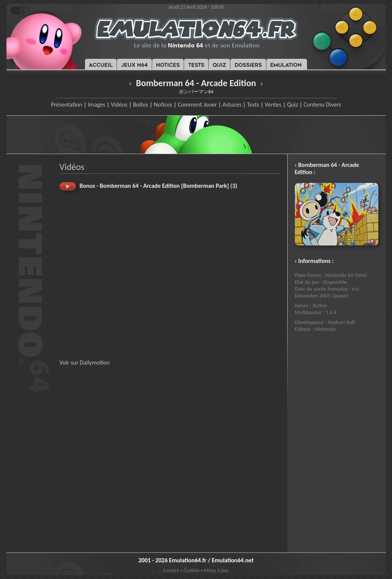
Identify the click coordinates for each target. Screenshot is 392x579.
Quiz (292, 105)
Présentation (67, 105)
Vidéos (119, 105)
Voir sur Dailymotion (85, 363)
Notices (163, 105)
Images (96, 105)
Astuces (232, 105)
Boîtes (140, 105)
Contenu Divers (322, 105)
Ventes (273, 105)
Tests (253, 105)
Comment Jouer (197, 105)
